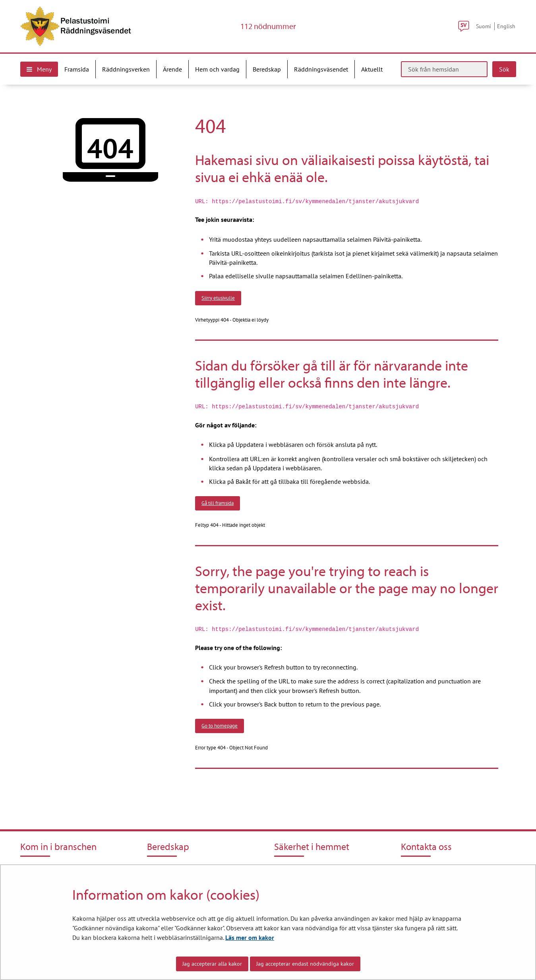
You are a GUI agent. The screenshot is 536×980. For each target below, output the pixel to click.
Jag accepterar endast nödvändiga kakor (305, 964)
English (506, 26)
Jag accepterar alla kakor (212, 964)
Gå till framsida (218, 503)
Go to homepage (220, 726)
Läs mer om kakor (250, 937)
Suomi (484, 26)
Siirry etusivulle (218, 298)
